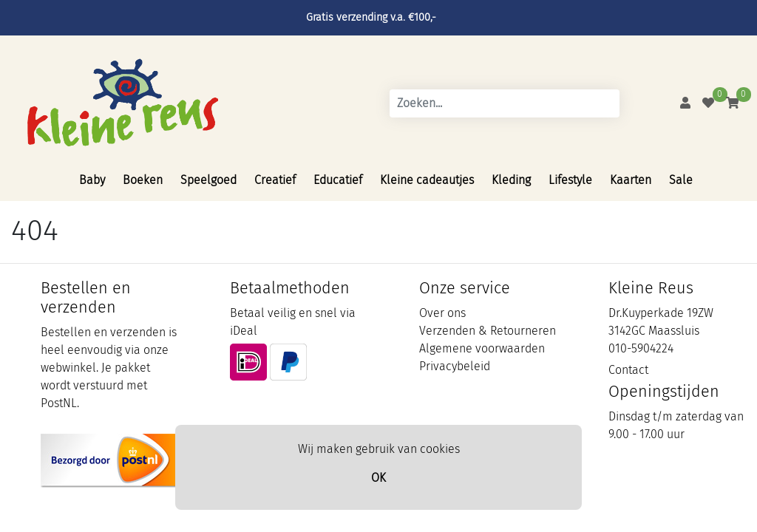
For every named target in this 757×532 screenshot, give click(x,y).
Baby (92, 180)
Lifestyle (570, 180)
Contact (628, 370)
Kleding (511, 180)
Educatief (338, 180)
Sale (681, 180)
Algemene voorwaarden (482, 348)
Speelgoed (208, 180)
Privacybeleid (455, 366)
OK (378, 478)
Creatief (275, 180)
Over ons (442, 313)
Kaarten (631, 180)
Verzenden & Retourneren (488, 331)
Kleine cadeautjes (427, 180)
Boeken (143, 180)
